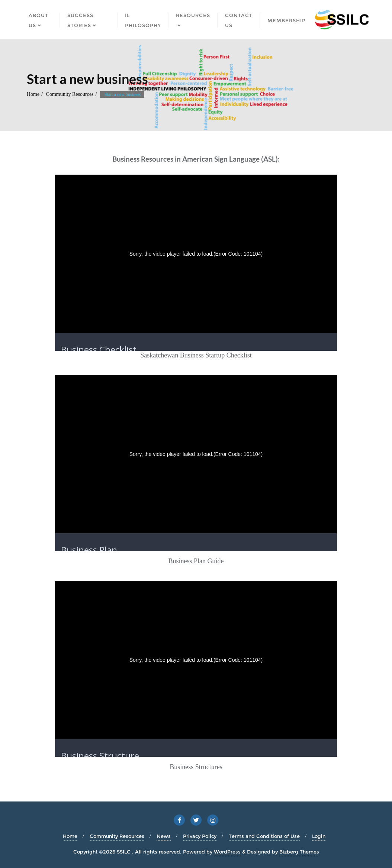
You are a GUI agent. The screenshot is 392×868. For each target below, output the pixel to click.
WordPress (227, 852)
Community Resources (70, 94)
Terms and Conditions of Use (264, 836)
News (164, 836)
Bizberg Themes (299, 852)
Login (319, 836)
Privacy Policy (200, 836)
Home (33, 94)
